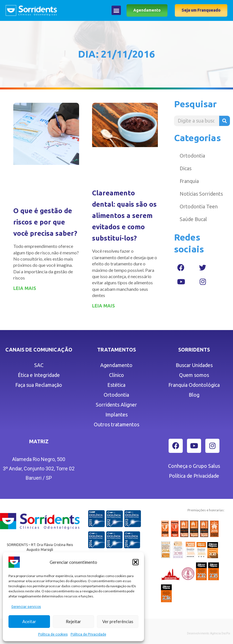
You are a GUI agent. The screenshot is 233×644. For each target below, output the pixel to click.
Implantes (116, 414)
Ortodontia (192, 156)
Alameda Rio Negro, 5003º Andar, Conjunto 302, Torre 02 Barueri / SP (39, 469)
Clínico (116, 375)
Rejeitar (73, 621)
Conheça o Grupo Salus (194, 466)
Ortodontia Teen (199, 206)
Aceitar (29, 621)
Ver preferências (118, 621)
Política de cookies (53, 634)
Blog (194, 395)
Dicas (186, 168)
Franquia (189, 181)
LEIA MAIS (25, 288)
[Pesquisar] (225, 121)
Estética (116, 385)
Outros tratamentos (116, 424)
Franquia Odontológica (194, 385)
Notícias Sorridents (201, 194)
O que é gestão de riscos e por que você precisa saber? (45, 222)
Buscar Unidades (194, 365)
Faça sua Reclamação (39, 385)
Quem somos (194, 375)
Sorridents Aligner (116, 405)
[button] (136, 562)
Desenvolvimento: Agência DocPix (209, 633)
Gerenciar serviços (26, 607)
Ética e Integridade (39, 375)
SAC (39, 365)
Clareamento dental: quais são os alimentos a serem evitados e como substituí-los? (124, 216)
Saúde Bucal (193, 219)
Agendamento (116, 365)
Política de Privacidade (88, 634)
